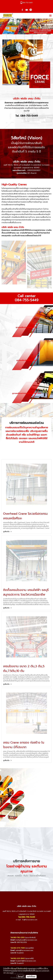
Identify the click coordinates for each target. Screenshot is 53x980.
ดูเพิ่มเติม (8, 532)
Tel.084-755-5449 (27, 917)
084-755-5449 (27, 300)
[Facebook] (20, 925)
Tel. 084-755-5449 (27, 116)
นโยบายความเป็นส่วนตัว (42, 971)
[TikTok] (32, 925)
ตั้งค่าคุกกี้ (21, 977)
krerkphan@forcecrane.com (26, 940)
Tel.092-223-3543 (18, 958)
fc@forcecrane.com (30, 920)
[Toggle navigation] (50, 16)
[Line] (28, 925)
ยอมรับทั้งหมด (31, 977)
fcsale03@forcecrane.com (26, 961)
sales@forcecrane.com (24, 950)
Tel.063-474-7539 (18, 948)
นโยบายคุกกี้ (10, 973)
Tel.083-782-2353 (17, 938)
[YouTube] (24, 925)
